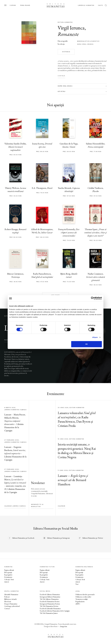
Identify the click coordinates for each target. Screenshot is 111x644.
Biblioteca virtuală (10, 599)
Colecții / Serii (9, 579)
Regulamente (80, 601)
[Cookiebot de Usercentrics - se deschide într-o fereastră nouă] (93, 298)
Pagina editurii (9, 570)
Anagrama (63, 626)
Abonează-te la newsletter (37, 506)
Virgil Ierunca (71, 28)
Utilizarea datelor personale (85, 594)
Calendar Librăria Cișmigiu (15, 506)
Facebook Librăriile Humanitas (50, 609)
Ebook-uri (8, 601)
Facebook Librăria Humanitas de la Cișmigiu (55, 611)
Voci (77, 584)
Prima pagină (25, 5)
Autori (7, 582)
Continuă (61, 76)
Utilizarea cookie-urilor (83, 597)
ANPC (78, 604)
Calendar (62, 506)
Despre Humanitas (11, 604)
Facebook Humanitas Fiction (50, 601)
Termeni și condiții (82, 599)
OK (87, 344)
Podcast (7, 597)
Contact (7, 609)
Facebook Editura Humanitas (50, 594)
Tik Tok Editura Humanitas (49, 599)
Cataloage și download (12, 606)
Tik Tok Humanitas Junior (49, 613)
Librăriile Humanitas (86, 5)
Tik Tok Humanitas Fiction (49, 606)
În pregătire (8, 575)
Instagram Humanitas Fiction (50, 604)
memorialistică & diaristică (88, 41)
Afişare (95, 337)
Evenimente (8, 577)
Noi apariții (8, 572)
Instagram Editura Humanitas (50, 597)
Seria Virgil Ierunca (85, 44)
